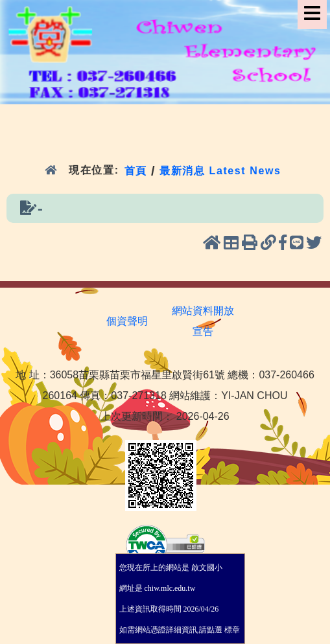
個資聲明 (127, 321)
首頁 (136, 170)
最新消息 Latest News (220, 170)
